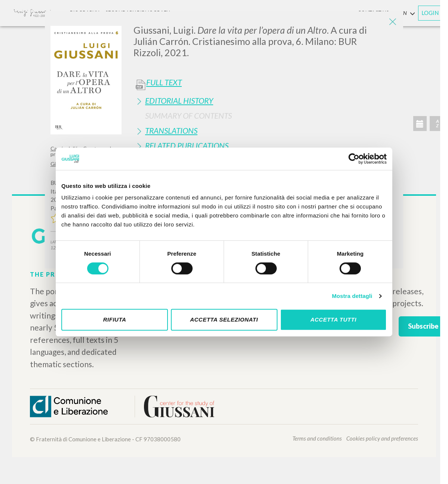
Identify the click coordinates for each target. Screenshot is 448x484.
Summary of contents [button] (188, 115)
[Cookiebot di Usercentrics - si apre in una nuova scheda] (354, 159)
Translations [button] (171, 130)
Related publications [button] (187, 145)
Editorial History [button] (179, 101)
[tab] (266, 101)
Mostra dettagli (352, 296)
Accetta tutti (333, 319)
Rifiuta (115, 319)
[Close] (392, 22)
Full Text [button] (164, 82)
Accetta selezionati (224, 319)
